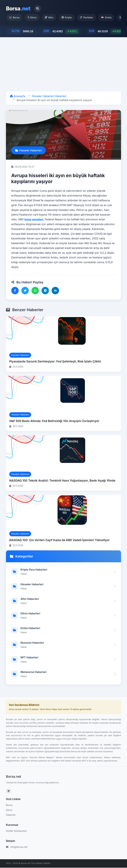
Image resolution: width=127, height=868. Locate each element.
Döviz (33, 17)
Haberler (11, 815)
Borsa (18, 9)
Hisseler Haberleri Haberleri (49, 96)
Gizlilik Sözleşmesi (16, 831)
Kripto (68, 17)
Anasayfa (18, 96)
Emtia (108, 17)
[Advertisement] (63, 65)
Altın (50, 17)
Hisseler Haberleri (29, 151)
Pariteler (88, 17)
